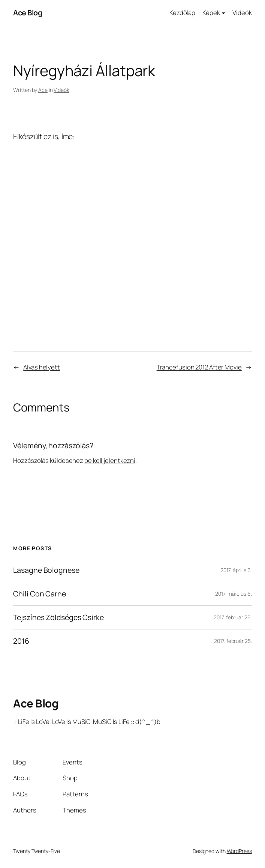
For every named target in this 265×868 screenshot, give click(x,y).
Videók (61, 90)
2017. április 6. (236, 570)
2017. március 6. (233, 594)
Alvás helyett (42, 367)
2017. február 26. (233, 617)
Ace (43, 90)
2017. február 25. (233, 641)
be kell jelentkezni (110, 460)
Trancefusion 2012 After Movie (199, 367)
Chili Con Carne (40, 594)
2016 (21, 641)
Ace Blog (28, 13)
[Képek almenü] (223, 13)
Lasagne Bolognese (46, 570)
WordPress (239, 851)
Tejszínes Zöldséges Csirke (58, 617)
